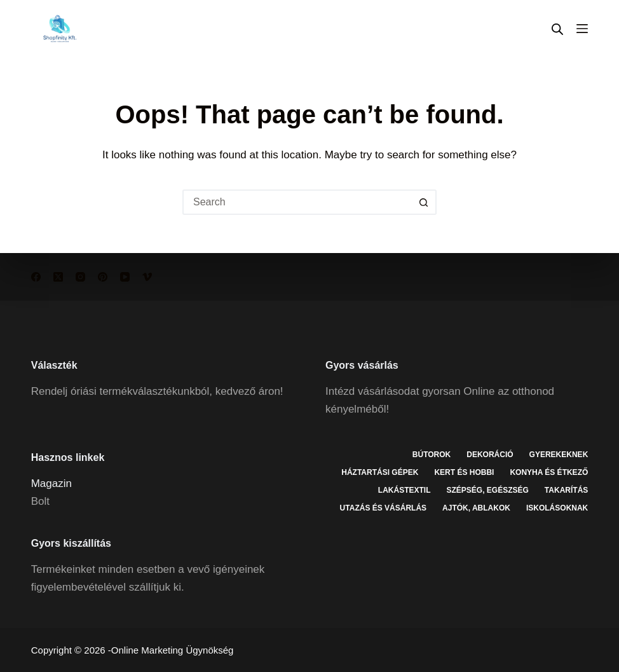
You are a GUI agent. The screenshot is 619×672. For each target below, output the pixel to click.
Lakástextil (405, 490)
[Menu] (582, 29)
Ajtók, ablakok (476, 508)
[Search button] (424, 202)
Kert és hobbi (464, 472)
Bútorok (432, 455)
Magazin (51, 483)
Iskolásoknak (557, 508)
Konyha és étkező (549, 472)
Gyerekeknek (559, 455)
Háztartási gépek (380, 472)
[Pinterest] (103, 277)
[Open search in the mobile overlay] (557, 29)
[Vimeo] (147, 277)
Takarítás (566, 490)
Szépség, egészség (487, 490)
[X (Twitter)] (58, 277)
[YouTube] (125, 277)
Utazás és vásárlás (383, 508)
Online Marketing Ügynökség (173, 650)
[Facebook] (36, 277)
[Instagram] (80, 277)
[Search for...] (297, 202)
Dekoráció (490, 455)
